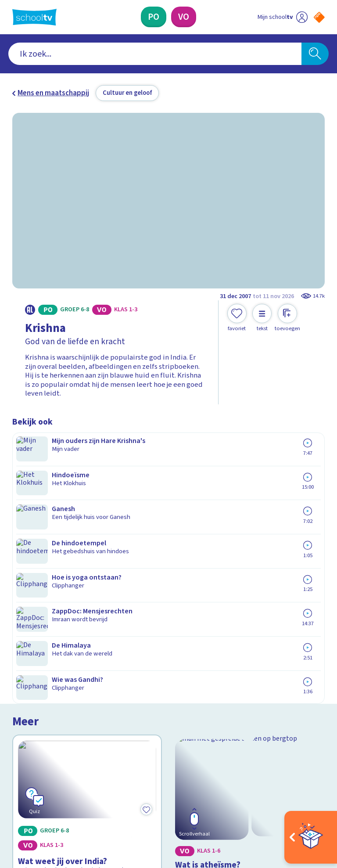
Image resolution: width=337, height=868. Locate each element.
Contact (28, 642)
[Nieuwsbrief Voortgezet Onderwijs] (247, 714)
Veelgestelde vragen (52, 655)
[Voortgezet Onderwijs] (184, 17)
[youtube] (75, 787)
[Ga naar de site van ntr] (312, 810)
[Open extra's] (311, 837)
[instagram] (36, 787)
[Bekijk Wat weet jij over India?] (87, 497)
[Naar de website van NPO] (319, 17)
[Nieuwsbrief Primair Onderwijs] (247, 685)
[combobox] (155, 54)
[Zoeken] (315, 54)
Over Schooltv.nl (44, 668)
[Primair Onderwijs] (154, 17)
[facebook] (17, 787)
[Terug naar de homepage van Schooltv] (34, 17)
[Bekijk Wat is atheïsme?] (250, 497)
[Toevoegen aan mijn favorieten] (237, 318)
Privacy (26, 681)
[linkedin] (55, 787)
